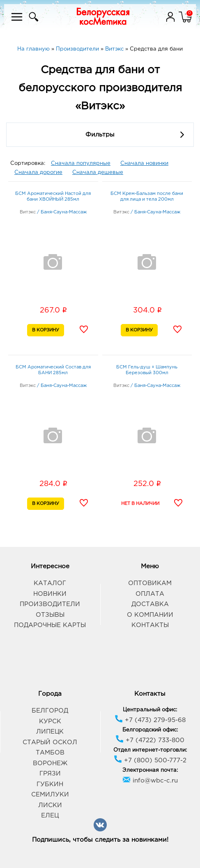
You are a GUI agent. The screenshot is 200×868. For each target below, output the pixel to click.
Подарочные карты (50, 625)
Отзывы (50, 615)
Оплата (150, 594)
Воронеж (50, 763)
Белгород (50, 711)
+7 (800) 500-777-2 (150, 760)
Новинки (50, 594)
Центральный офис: (150, 710)
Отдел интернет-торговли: (150, 750)
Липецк (50, 732)
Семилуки (50, 795)
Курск (50, 721)
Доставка (150, 604)
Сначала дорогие (38, 172)
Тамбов (50, 753)
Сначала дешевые (98, 172)
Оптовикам (150, 583)
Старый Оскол (50, 742)
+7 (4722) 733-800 (150, 740)
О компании (150, 615)
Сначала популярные (81, 163)
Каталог (50, 583)
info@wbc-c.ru (150, 781)
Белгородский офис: (150, 730)
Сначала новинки (144, 163)
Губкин (50, 784)
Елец (50, 816)
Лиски (50, 805)
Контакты (150, 625)
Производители (50, 604)
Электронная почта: (150, 770)
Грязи (50, 774)
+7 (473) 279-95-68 (150, 720)
